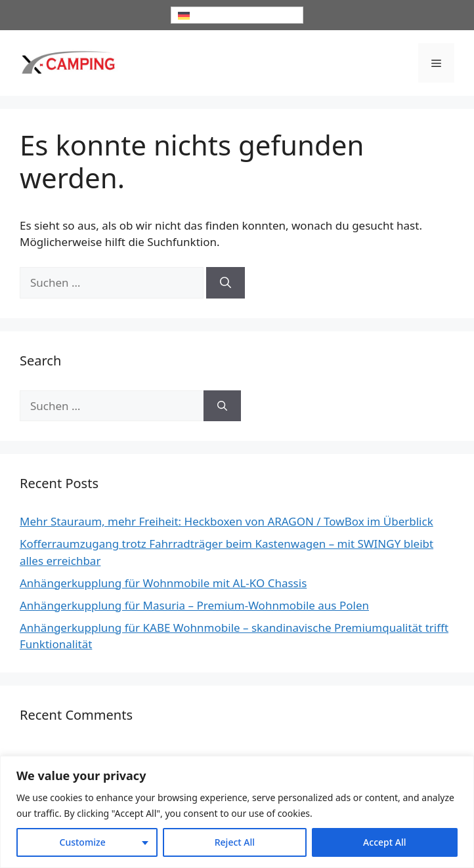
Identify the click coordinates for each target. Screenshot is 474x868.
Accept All (384, 842)
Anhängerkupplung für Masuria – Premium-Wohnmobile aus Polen (194, 605)
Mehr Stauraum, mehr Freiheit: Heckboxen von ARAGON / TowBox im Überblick (226, 521)
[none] (237, 15)
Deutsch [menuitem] (209, 15)
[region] (237, 812)
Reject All (235, 842)
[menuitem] (237, 15)
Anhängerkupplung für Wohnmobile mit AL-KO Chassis (163, 583)
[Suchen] (226, 283)
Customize (83, 842)
